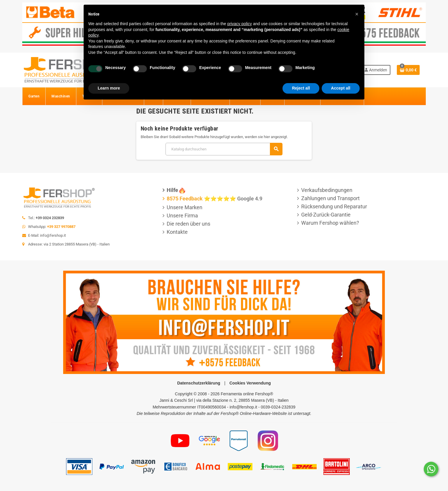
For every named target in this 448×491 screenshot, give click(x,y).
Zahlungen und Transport (330, 198)
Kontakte (177, 232)
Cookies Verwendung (250, 383)
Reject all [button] (301, 88)
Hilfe (172, 190)
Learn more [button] (109, 88)
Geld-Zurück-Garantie (326, 215)
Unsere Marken (185, 207)
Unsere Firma (182, 216)
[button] (357, 14)
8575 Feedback (185, 199)
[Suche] (224, 149)
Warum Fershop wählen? (330, 223)
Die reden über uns (188, 224)
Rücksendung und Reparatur (334, 206)
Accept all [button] (341, 88)
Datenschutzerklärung (199, 383)
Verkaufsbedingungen (327, 190)
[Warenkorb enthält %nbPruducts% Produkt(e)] (408, 70)
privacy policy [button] (239, 24)
